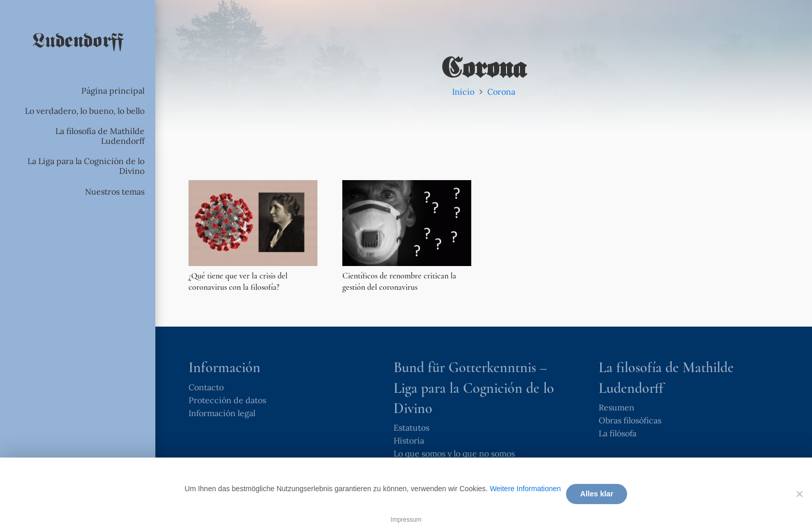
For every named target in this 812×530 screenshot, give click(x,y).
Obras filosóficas (630, 420)
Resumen (617, 407)
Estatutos (411, 428)
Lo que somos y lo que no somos (454, 453)
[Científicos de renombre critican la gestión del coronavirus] (407, 223)
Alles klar (597, 494)
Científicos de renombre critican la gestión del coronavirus (399, 282)
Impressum (406, 520)
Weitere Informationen (525, 489)
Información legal (222, 413)
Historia (409, 440)
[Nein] (799, 494)
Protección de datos (227, 400)
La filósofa (618, 433)
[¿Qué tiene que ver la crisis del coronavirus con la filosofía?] (253, 223)
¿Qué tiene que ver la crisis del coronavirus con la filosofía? (238, 282)
